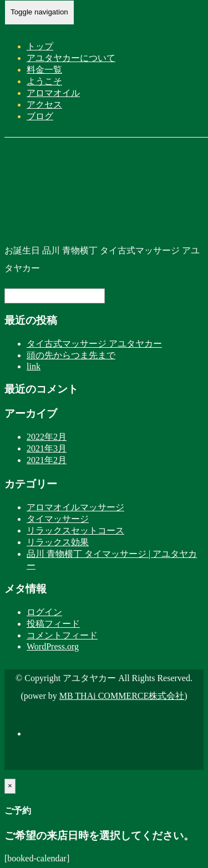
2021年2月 (47, 460)
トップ (40, 46)
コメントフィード (62, 635)
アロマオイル (53, 93)
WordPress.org (53, 646)
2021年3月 (47, 448)
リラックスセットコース (75, 531)
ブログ (40, 116)
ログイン (44, 612)
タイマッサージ (58, 519)
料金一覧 (44, 70)
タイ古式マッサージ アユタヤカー (94, 344)
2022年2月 (47, 437)
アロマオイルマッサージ (75, 507)
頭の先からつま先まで (71, 355)
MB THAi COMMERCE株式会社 (122, 696)
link (34, 366)
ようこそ (44, 81)
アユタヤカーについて (71, 58)
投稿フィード (53, 624)
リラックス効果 (58, 542)
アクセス (44, 105)
